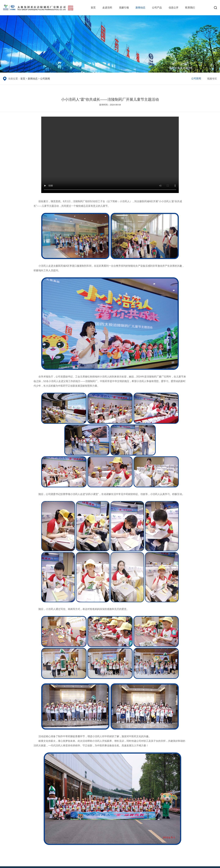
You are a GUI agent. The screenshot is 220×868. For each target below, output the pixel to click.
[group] (110, 44)
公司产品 (157, 8)
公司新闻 (45, 79)
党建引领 (124, 8)
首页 (93, 8)
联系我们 (190, 8)
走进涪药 (107, 8)
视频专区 (212, 79)
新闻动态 (140, 8)
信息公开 (174, 8)
